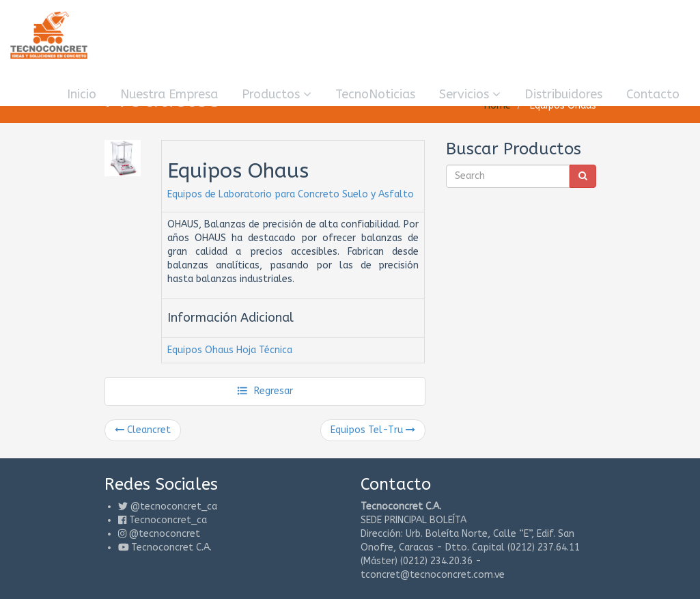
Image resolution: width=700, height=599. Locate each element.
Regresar (265, 391)
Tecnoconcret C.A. (171, 547)
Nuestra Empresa (169, 94)
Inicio (82, 94)
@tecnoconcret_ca (174, 506)
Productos (277, 94)
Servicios (470, 94)
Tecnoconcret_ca (168, 520)
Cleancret (143, 430)
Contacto (653, 94)
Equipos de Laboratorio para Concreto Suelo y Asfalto (291, 194)
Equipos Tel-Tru (373, 430)
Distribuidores (563, 94)
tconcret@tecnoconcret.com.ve (433, 575)
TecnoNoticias (375, 94)
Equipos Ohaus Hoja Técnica (230, 350)
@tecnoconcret (165, 534)
